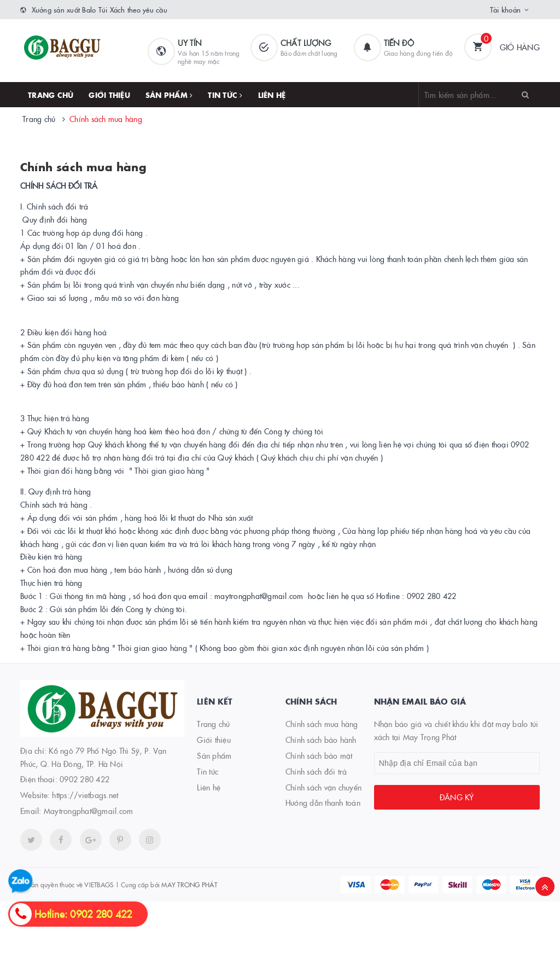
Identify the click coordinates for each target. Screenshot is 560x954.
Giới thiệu (109, 95)
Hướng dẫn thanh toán (323, 802)
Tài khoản (505, 9)
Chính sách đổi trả (316, 771)
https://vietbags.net (85, 795)
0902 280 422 (84, 779)
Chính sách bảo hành (321, 740)
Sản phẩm (169, 95)
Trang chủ (51, 95)
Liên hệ (272, 95)
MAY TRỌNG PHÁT (189, 884)
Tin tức (225, 95)
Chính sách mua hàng (83, 166)
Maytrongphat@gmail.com (89, 811)
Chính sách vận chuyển (323, 787)
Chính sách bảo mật (319, 755)
